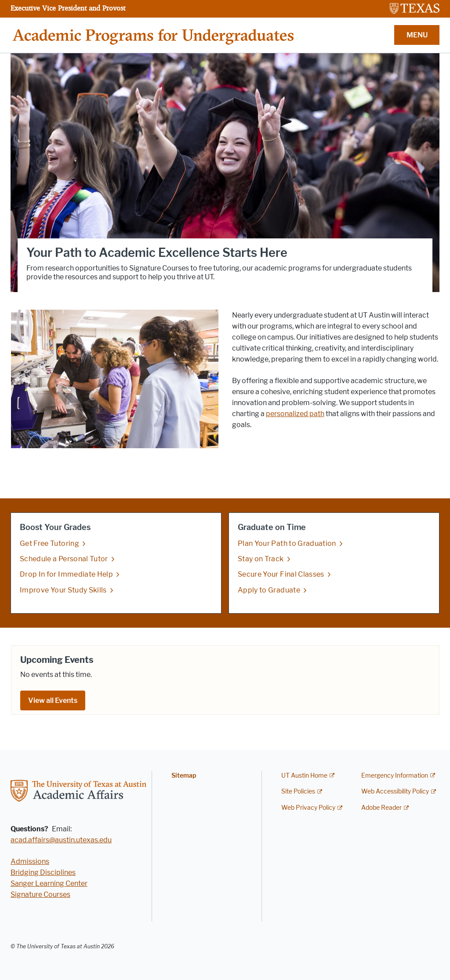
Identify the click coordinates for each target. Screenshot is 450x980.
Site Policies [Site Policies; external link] (298, 792)
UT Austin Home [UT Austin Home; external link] (304, 776)
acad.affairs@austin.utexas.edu (61, 840)
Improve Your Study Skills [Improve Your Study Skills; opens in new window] (63, 590)
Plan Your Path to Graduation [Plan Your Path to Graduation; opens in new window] (287, 543)
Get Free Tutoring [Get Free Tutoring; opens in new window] (49, 543)
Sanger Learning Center (49, 883)
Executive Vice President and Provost (68, 8)
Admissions (30, 861)
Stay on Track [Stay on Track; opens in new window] (261, 559)
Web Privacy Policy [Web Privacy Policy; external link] (308, 808)
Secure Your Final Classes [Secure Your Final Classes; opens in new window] (281, 575)
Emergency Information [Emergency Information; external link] (395, 776)
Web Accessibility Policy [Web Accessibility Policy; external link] (395, 792)
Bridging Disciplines (43, 872)
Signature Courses (40, 894)
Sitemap (184, 776)
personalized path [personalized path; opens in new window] (295, 414)
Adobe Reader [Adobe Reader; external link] (381, 808)
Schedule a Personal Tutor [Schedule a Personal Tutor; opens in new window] (64, 559)
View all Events (53, 700)
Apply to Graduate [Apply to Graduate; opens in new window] (269, 590)
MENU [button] (417, 35)
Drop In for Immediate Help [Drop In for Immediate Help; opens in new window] (66, 575)
